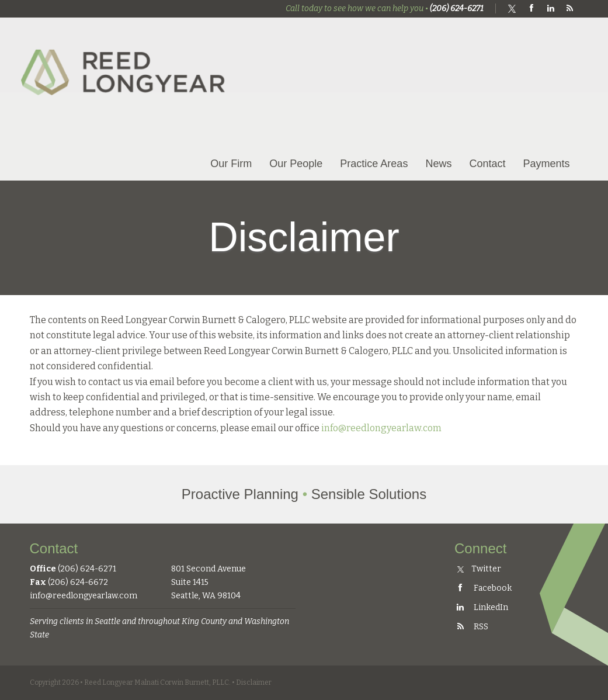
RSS (471, 627)
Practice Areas (374, 164)
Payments (546, 164)
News (438, 164)
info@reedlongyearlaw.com (381, 428)
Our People (296, 164)
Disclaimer (254, 682)
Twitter (479, 569)
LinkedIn (481, 607)
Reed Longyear (126, 62)
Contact (487, 164)
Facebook (483, 588)
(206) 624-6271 (457, 8)
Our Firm (231, 164)
